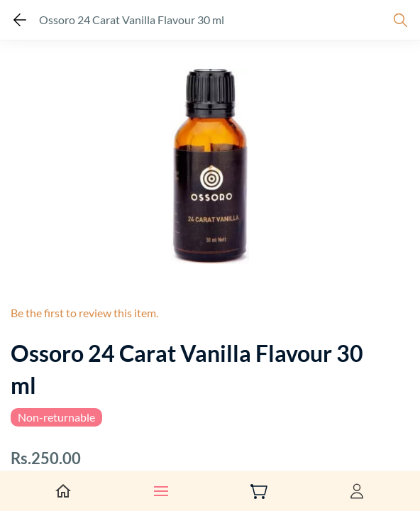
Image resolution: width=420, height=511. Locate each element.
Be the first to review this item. (84, 313)
